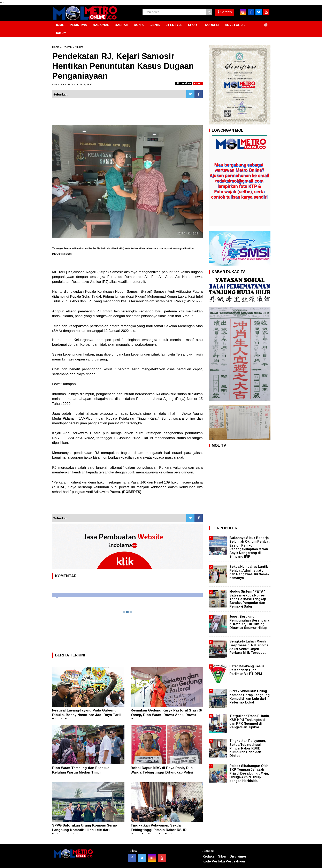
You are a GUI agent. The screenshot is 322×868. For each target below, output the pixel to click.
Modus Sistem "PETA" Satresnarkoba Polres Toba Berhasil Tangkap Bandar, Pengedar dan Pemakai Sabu (248, 599)
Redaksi (209, 856)
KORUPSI (212, 25)
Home (56, 47)
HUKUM (60, 33)
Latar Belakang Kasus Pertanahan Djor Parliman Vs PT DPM (247, 670)
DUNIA (139, 25)
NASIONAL (101, 25)
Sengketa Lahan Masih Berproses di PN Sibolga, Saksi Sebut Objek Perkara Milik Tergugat (249, 647)
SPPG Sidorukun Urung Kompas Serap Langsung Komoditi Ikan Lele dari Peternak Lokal (85, 830)
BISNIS (155, 25)
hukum (79, 47)
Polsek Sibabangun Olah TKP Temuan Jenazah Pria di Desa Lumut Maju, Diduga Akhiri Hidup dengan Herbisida (249, 773)
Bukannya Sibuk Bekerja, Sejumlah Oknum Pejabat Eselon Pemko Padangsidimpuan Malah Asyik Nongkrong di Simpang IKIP (250, 547)
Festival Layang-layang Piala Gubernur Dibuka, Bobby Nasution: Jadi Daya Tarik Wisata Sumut (87, 715)
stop (198, 83)
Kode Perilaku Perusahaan (224, 861)
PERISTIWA (78, 25)
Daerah (67, 47)
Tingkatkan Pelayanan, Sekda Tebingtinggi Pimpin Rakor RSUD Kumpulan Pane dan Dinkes (159, 830)
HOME (59, 25)
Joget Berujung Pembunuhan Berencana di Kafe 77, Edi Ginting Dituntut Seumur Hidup (249, 622)
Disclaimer (238, 856)
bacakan (184, 83)
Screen (225, 12)
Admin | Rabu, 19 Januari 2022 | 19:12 (72, 84)
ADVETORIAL (235, 25)
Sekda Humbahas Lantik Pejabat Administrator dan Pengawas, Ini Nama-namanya (249, 572)
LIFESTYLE (174, 25)
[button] (266, 23)
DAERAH (121, 25)
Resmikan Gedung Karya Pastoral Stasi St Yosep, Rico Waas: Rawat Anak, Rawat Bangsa (167, 715)
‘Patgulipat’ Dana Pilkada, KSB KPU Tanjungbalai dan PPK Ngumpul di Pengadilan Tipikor (250, 722)
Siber (222, 856)
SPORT (194, 25)
